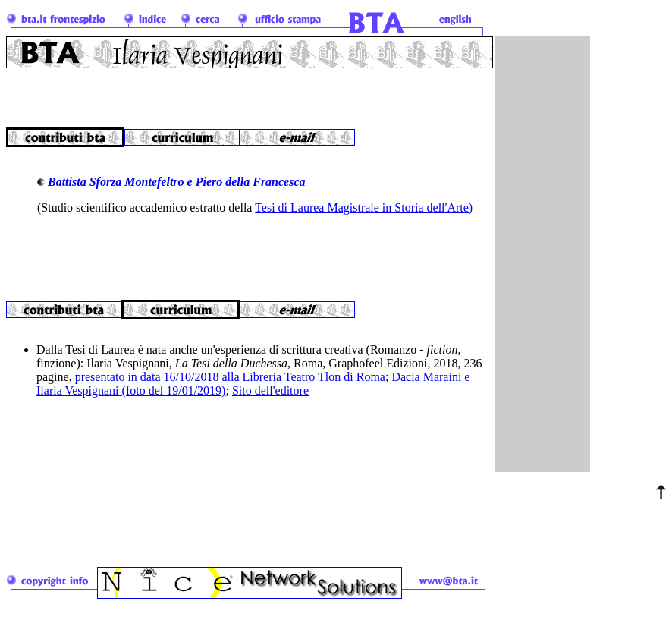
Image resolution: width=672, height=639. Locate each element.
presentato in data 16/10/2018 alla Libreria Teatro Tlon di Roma (230, 386)
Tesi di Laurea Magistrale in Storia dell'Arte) (364, 208)
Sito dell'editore (270, 400)
